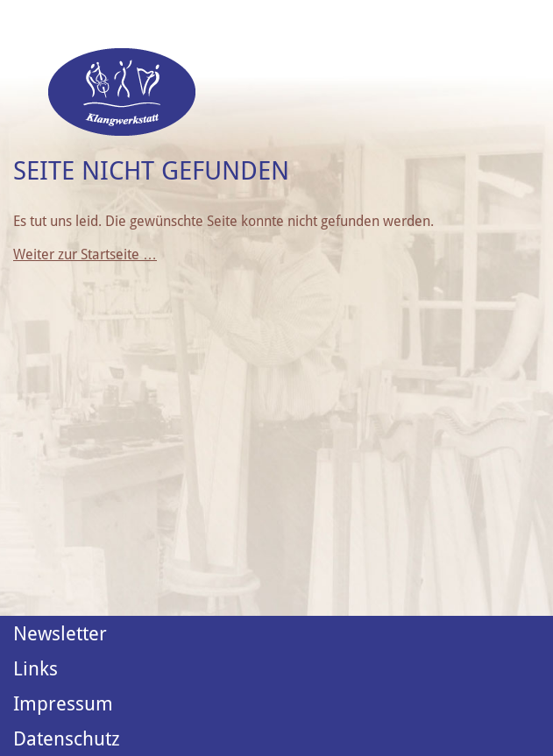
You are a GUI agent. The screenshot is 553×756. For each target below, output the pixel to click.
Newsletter (60, 633)
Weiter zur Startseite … (85, 254)
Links (35, 668)
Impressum (63, 703)
